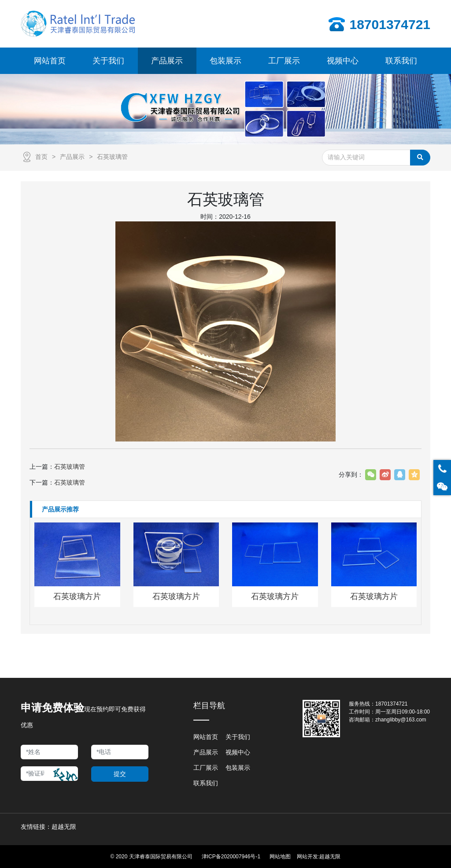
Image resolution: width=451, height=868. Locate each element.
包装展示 (238, 768)
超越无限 (330, 857)
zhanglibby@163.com (401, 720)
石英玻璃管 (112, 157)
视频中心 (238, 752)
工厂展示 (206, 768)
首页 (41, 157)
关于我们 (238, 737)
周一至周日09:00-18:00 (403, 712)
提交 (120, 774)
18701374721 (391, 704)
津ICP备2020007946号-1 (231, 857)
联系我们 (206, 783)
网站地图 (280, 857)
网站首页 (206, 737)
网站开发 (307, 857)
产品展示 (72, 157)
